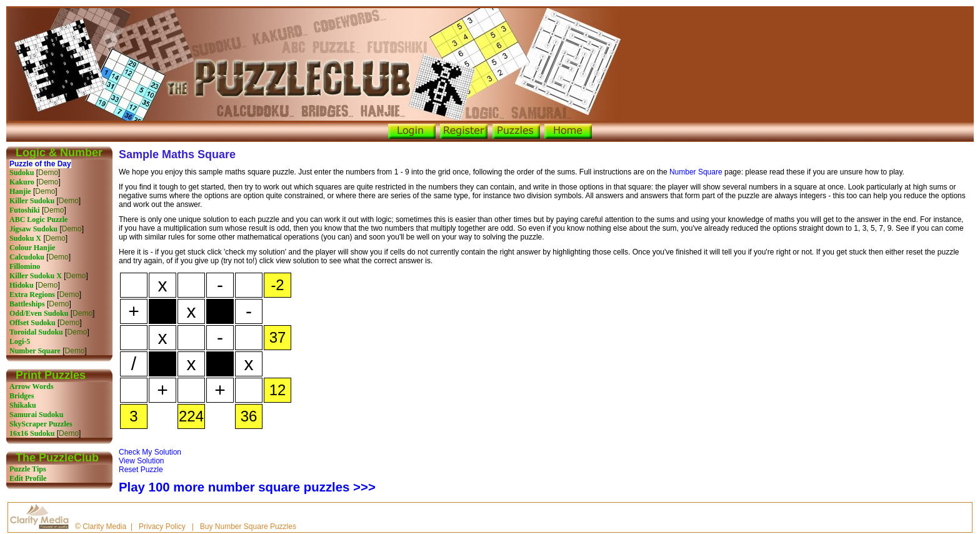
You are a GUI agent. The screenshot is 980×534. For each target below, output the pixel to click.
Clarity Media (104, 526)
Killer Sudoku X (36, 276)
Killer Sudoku (32, 201)
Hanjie (20, 191)
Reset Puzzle (141, 470)
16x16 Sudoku (32, 433)
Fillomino (25, 266)
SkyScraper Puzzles (41, 424)
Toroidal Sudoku (36, 332)
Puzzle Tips (28, 469)
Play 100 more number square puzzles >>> (247, 487)
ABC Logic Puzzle (38, 219)
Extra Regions (32, 295)
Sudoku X (25, 238)
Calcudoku (27, 257)
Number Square (35, 351)
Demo (48, 173)
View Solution (142, 461)
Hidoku (22, 285)
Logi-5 (20, 341)
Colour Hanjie (32, 248)
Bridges (22, 396)
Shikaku (23, 405)
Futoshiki (25, 210)
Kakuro (22, 182)
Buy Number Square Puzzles (248, 526)
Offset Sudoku (32, 323)
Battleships (27, 304)
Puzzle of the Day (40, 164)
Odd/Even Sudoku (39, 313)
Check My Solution (150, 452)
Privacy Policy (162, 526)
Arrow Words (32, 386)
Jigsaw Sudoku (33, 229)
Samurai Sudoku (36, 415)
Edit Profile (28, 478)
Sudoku (22, 173)
